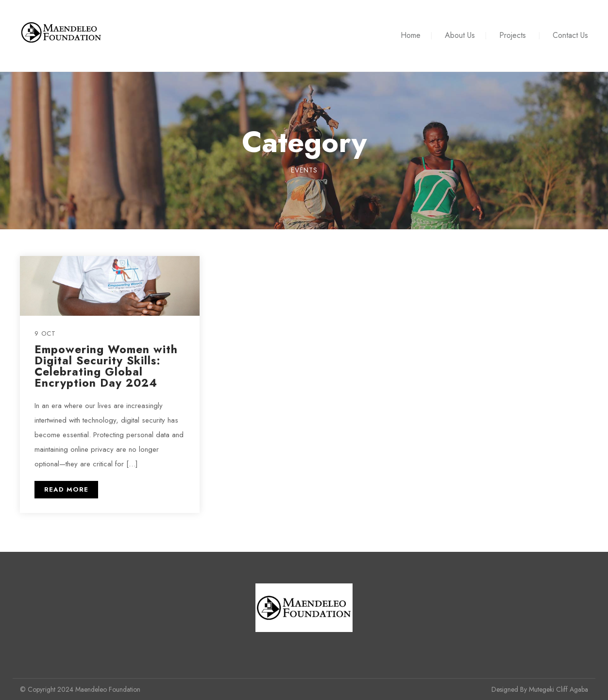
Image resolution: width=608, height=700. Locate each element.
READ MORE (66, 489)
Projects (513, 35)
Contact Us (570, 35)
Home (411, 35)
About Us (460, 35)
